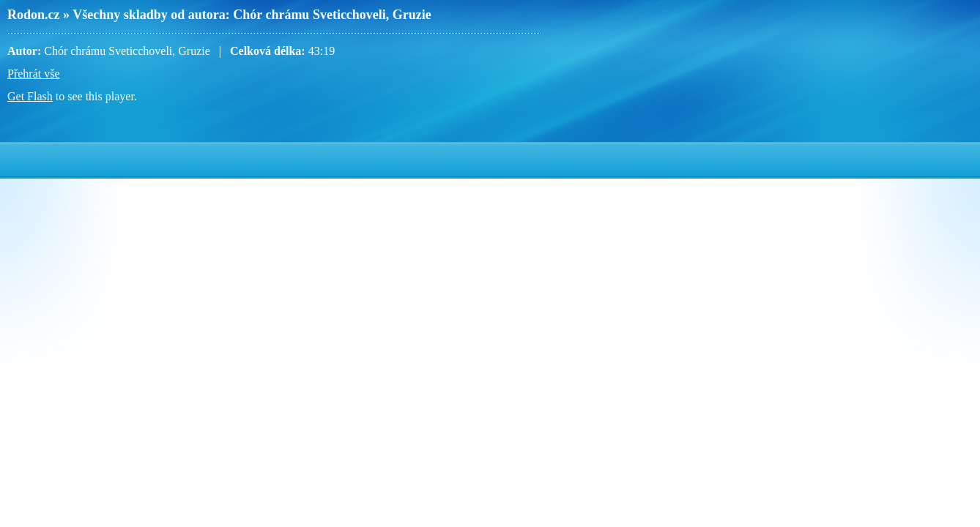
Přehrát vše (34, 74)
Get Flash (30, 96)
